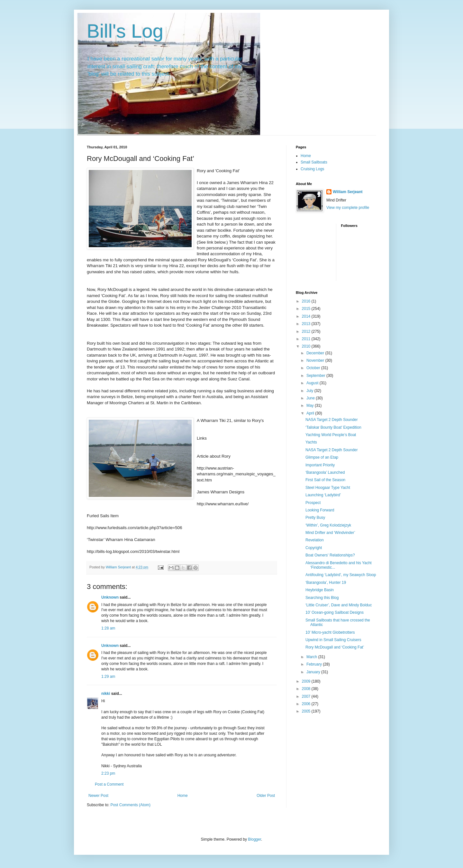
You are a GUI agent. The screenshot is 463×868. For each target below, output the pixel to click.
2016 (307, 301)
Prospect (313, 503)
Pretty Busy (315, 518)
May (311, 406)
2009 (307, 681)
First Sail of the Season (325, 480)
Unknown (110, 597)
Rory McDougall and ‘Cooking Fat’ (335, 647)
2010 (307, 346)
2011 (307, 339)
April (311, 413)
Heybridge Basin (320, 590)
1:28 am (108, 628)
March (312, 657)
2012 (307, 331)
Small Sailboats (314, 162)
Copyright (314, 548)
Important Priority (320, 465)
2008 (307, 689)
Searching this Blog (322, 598)
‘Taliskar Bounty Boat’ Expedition (333, 427)
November (316, 360)
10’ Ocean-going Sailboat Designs (335, 612)
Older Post (266, 796)
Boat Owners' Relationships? (330, 555)
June (311, 398)
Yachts (311, 442)
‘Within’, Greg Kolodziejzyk (328, 525)
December (316, 353)
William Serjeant (348, 192)
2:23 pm (108, 773)
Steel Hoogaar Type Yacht (328, 488)
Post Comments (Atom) (130, 805)
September (316, 376)
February (315, 664)
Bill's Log (125, 31)
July (310, 391)
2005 (307, 711)
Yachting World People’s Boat (331, 435)
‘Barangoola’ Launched (325, 472)
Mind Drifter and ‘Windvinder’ (330, 533)
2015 (307, 309)
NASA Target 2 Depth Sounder (332, 420)
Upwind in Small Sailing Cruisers (333, 640)
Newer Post (98, 796)
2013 (307, 324)
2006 (307, 704)
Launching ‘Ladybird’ (323, 495)
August (313, 383)
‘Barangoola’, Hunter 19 (326, 583)
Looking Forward (320, 510)
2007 (307, 696)
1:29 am (108, 677)
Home (183, 796)
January (314, 672)
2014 (307, 316)
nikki (106, 694)
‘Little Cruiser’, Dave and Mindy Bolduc (339, 605)
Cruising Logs (312, 169)
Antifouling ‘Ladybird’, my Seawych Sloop (341, 575)
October (314, 368)
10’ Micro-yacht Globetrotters (330, 632)
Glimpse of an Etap (322, 457)
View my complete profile (348, 208)
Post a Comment (109, 784)
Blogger (254, 839)
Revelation (315, 540)
